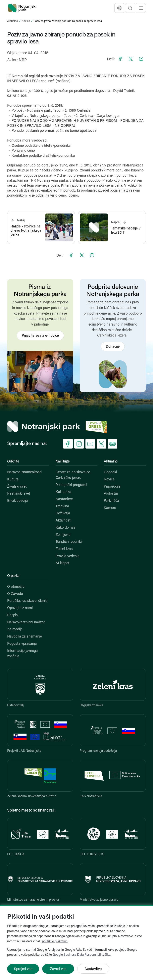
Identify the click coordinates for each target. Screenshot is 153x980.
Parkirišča (111, 501)
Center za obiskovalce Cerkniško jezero (73, 475)
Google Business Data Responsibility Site (81, 955)
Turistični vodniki (69, 542)
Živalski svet (17, 487)
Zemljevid (63, 535)
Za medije (15, 629)
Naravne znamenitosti (24, 472)
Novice (26, 21)
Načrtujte (63, 462)
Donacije (113, 347)
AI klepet (62, 563)
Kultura (13, 480)
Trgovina (62, 506)
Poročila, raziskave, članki (27, 601)
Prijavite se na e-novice (40, 336)
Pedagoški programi (71, 485)
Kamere (110, 508)
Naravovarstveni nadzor (26, 622)
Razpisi (13, 615)
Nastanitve (64, 499)
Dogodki (110, 472)
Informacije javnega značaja (23, 654)
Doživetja (63, 513)
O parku (13, 576)
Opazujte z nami (20, 608)
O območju (16, 587)
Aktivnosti (63, 521)
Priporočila (112, 487)
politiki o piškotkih (55, 942)
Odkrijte (13, 462)
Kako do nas (66, 528)
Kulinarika (63, 492)
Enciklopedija (18, 501)
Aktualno (13, 21)
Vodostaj (111, 494)
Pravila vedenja (68, 556)
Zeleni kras (64, 549)
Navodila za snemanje (25, 637)
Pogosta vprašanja (22, 644)
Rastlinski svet (19, 494)
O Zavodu (15, 594)
